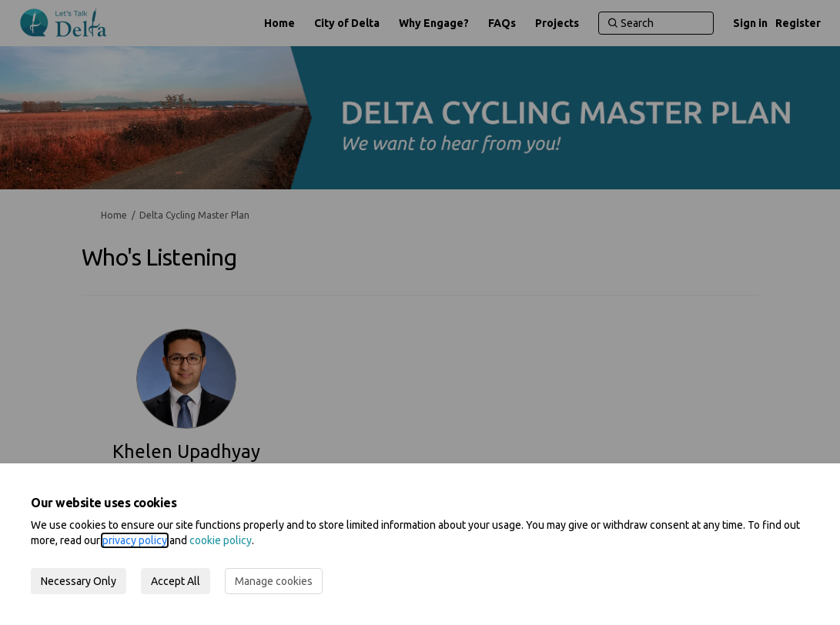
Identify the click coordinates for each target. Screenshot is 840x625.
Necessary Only (79, 581)
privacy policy (135, 540)
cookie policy (221, 540)
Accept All (176, 581)
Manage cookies (274, 581)
